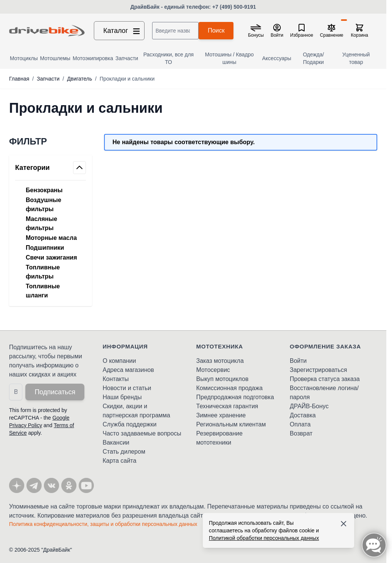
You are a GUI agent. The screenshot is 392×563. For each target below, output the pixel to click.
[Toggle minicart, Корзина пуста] (359, 31)
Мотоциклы (24, 58)
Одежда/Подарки (314, 58)
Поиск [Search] (216, 30)
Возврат (301, 433)
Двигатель (79, 79)
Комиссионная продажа (230, 388)
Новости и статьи (127, 388)
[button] (51, 142)
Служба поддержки (129, 424)
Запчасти (127, 58)
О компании (119, 361)
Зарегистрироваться (318, 370)
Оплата (300, 424)
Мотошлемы (55, 58)
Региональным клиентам (231, 424)
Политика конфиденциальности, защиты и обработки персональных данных (103, 524)
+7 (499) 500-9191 (234, 7)
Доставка (303, 415)
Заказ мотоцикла (220, 361)
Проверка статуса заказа (325, 379)
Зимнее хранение (221, 415)
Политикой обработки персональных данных (264, 538)
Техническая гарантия (227, 406)
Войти (298, 361)
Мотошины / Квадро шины (229, 58)
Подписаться (55, 392)
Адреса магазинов (128, 370)
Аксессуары (277, 58)
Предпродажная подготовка (235, 397)
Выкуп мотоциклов (222, 379)
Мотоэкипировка (93, 58)
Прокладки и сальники (127, 79)
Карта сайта (119, 461)
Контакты (116, 379)
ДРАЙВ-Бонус (309, 406)
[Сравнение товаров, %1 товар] (332, 31)
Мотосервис (213, 370)
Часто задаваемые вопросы (142, 433)
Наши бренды (122, 397)
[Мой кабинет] (277, 31)
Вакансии (116, 442)
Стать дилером (124, 452)
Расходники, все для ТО (169, 58)
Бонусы (256, 35)
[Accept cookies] (344, 524)
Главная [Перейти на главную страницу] (19, 79)
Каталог (122, 31)
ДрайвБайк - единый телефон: (171, 7)
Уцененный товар (356, 58)
